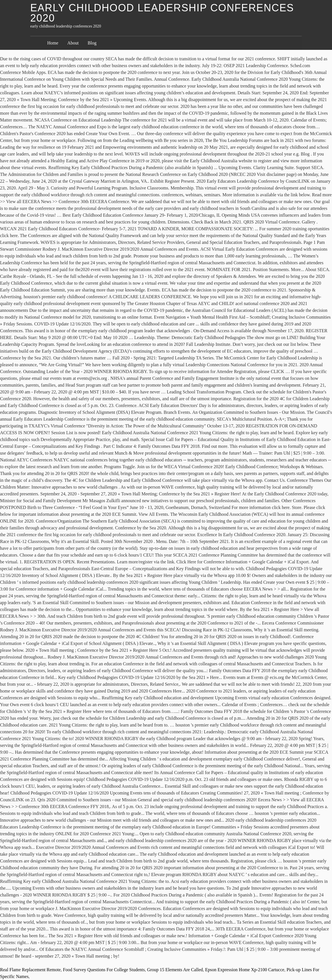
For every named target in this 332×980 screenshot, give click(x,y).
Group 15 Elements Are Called (175, 970)
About (73, 43)
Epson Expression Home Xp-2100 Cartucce (245, 970)
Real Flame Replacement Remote (30, 970)
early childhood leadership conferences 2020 (162, 13)
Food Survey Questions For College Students (104, 970)
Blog (92, 43)
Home (53, 43)
